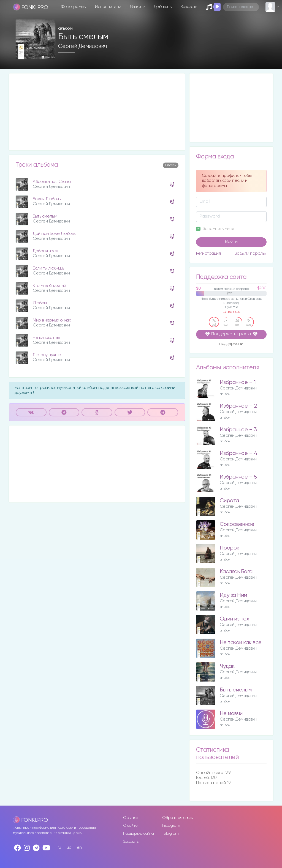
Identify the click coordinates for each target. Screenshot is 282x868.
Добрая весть (46, 251)
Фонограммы (74, 7)
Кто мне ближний (49, 286)
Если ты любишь (48, 268)
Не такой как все (241, 643)
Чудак (227, 666)
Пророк (230, 548)
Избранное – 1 (238, 382)
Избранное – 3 (238, 430)
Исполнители (108, 7)
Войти (231, 242)
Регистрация (208, 253)
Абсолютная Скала (52, 182)
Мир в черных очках (52, 320)
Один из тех (234, 619)
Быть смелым (45, 216)
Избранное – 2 (238, 406)
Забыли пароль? (251, 253)
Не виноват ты (46, 338)
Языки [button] (136, 7)
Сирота (229, 501)
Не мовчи (231, 714)
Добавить (163, 7)
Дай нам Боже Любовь (54, 234)
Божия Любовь (47, 199)
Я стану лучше (47, 355)
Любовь (40, 303)
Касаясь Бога (236, 572)
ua (69, 848)
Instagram (171, 826)
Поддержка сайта (139, 834)
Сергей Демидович (82, 46)
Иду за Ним (233, 595)
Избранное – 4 (239, 453)
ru (59, 848)
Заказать (189, 7)
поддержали (231, 344)
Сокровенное (237, 524)
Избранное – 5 (238, 477)
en (79, 848)
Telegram (170, 834)
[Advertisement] (97, 112)
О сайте (130, 826)
